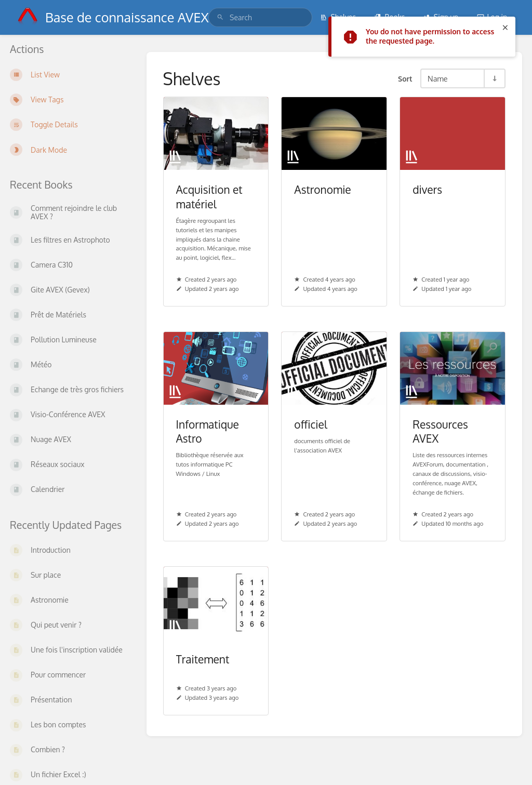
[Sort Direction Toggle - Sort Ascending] (494, 78)
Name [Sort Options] (438, 78)
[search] (260, 17)
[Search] (220, 17)
